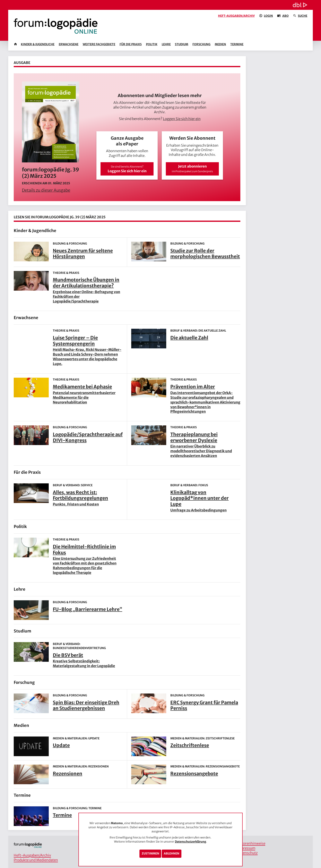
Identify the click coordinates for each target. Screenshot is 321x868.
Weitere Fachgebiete (99, 44)
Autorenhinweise (251, 843)
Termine (237, 44)
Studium (181, 44)
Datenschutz (247, 853)
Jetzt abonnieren (192, 168)
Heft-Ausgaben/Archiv (236, 16)
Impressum (246, 848)
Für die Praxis (131, 44)
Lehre (166, 44)
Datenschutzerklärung (190, 842)
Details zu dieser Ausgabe (46, 190)
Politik (152, 44)
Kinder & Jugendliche (38, 44)
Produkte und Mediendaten (36, 860)
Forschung (201, 44)
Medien (220, 44)
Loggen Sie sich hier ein (182, 119)
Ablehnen (172, 853)
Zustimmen (150, 853)
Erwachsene (69, 44)
